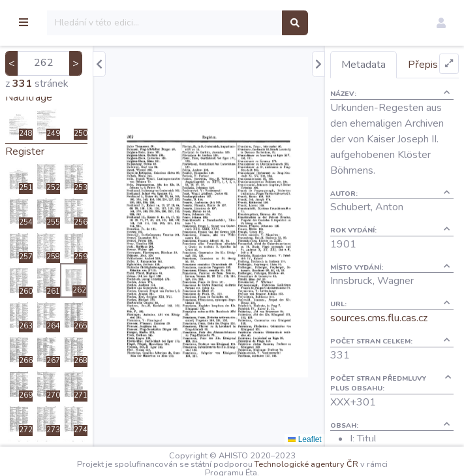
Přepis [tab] (377, 91)
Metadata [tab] (384, 65)
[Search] (233, 23)
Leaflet (325, 439)
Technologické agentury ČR (340, 464)
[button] (441, 23)
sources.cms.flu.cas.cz (399, 360)
